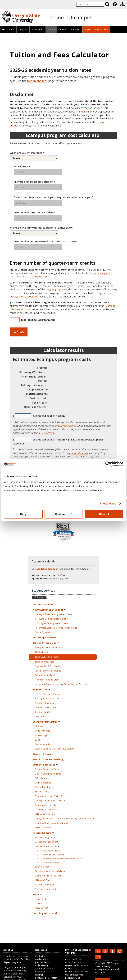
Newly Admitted (49, 610)
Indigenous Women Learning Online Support (61, 684)
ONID (43, 731)
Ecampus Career (45, 805)
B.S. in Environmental (50, 855)
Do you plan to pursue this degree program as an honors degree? (53, 197)
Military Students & (49, 814)
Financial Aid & (49, 666)
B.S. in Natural (48, 863)
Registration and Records (51, 871)
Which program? (24, 166)
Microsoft (42, 908)
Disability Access (47, 810)
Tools (37, 894)
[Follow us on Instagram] (120, 951)
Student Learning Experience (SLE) (55, 749)
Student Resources (47, 769)
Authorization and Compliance (44, 970)
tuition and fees (37, 81)
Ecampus (82, 17)
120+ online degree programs (17, 961)
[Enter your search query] (90, 4)
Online (56, 17)
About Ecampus (73, 962)
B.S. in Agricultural (49, 851)
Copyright (100, 963)
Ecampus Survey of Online (52, 796)
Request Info (101, 30)
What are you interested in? (27, 153)
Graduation (47, 889)
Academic (45, 703)
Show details (108, 504)
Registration (41, 689)
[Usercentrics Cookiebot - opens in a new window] (108, 464)
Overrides (40, 716)
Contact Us (41, 956)
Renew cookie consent (46, 978)
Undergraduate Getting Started (53, 614)
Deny (23, 514)
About (12, 30)
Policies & (43, 833)
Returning (44, 638)
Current (43, 604)
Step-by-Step (47, 694)
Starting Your (46, 722)
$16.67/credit (46, 433)
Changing (46, 707)
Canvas (41, 735)
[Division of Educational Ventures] (122, 4)
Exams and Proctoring (49, 876)
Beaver (41, 899)
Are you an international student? (34, 212)
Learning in (45, 913)
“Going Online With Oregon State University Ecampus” (65, 819)
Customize (64, 514)
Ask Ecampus (42, 959)
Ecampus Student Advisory (51, 823)
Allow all (104, 514)
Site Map (39, 975)
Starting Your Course (50, 699)
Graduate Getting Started (50, 619)
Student (43, 754)
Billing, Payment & (48, 671)
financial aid (82, 112)
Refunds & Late (45, 675)
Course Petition (47, 846)
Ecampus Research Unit (77, 972)
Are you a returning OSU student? (34, 182)
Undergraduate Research (51, 801)
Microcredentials (43, 828)
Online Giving (42, 965)
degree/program (56, 289)
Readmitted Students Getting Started (56, 628)
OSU (42, 778)
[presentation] (114, 4)
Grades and (47, 842)
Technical (42, 792)
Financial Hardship (47, 680)
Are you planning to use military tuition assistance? (45, 241)
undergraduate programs (24, 297)
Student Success (48, 759)
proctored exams (65, 426)
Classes (63, 30)
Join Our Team (42, 962)
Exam (43, 783)
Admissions (38, 30)
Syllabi (38, 740)
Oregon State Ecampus (15, 967)
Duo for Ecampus (48, 774)
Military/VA (44, 880)
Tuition (51, 30)
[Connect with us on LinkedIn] (99, 951)
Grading (43, 712)
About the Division (74, 959)
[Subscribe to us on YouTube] (106, 951)
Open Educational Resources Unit (74, 976)
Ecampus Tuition (49, 647)
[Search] (107, 4)
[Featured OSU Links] (115, 4)
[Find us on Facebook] (113, 951)
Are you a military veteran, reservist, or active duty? (41, 228)
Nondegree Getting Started (51, 623)
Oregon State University (107, 965)
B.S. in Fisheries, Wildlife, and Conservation (60, 859)
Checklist (39, 726)
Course (43, 744)
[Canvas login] (98, 959)
